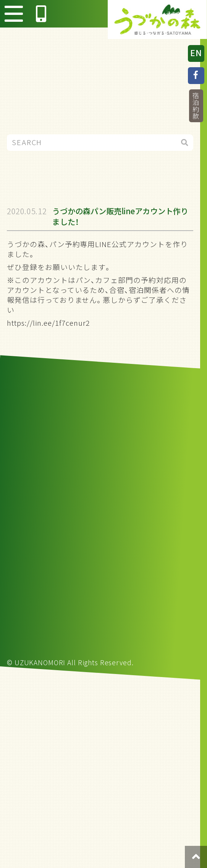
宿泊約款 (196, 106)
